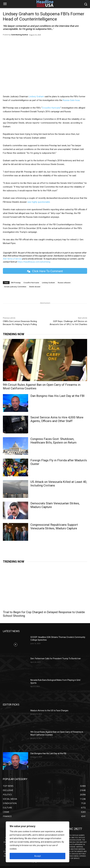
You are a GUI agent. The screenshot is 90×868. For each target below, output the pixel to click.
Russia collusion (64, 283)
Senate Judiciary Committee (15, 287)
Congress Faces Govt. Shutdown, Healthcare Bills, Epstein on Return (53, 441)
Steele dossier (35, 287)
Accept (38, 856)
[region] (37, 842)
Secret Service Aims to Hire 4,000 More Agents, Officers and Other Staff (57, 419)
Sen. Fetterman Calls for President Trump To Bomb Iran (56, 659)
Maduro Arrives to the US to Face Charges (49, 711)
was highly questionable (39, 202)
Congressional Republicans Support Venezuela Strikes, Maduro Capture (54, 527)
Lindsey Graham (36, 97)
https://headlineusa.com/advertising (34, 262)
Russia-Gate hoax (71, 100)
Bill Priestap (16, 283)
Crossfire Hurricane (51, 108)
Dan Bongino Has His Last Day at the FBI (57, 396)
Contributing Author (20, 35)
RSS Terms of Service (12, 259)
